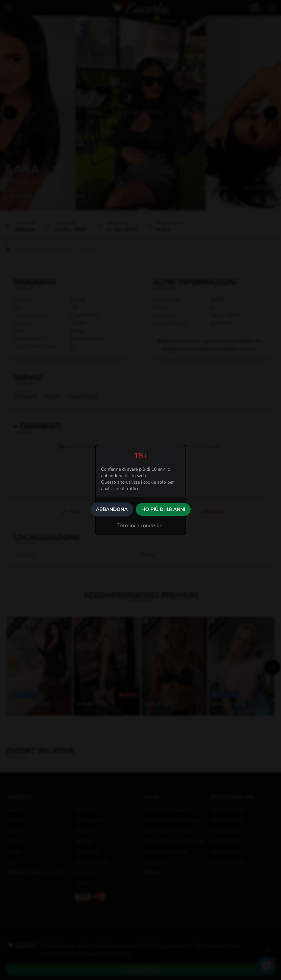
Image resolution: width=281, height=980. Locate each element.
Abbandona (112, 509)
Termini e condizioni (140, 526)
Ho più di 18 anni (163, 509)
